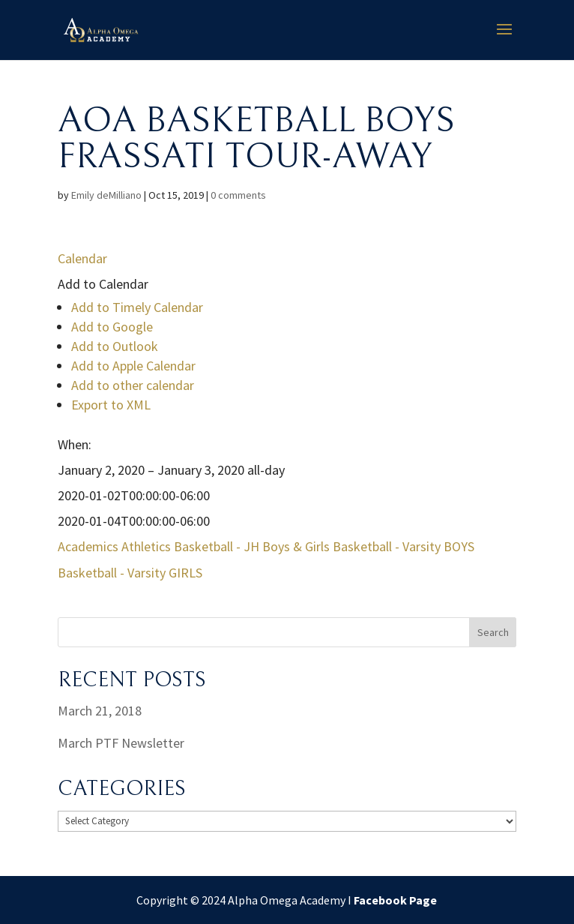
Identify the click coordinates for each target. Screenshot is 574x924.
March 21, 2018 (100, 711)
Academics (88, 546)
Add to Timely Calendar (137, 307)
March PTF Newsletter (121, 743)
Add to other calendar (133, 385)
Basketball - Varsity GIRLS (130, 573)
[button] (103, 284)
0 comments (238, 195)
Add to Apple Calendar (133, 366)
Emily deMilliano (106, 195)
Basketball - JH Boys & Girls (252, 546)
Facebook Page (395, 900)
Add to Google (112, 327)
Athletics (146, 546)
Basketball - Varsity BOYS (404, 546)
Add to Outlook (115, 346)
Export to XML (111, 405)
